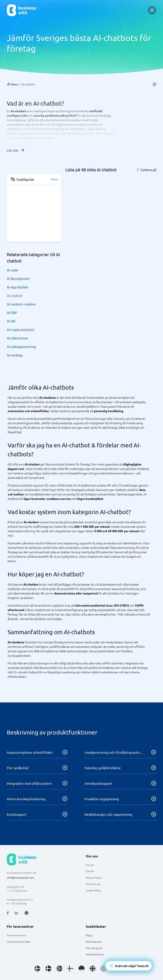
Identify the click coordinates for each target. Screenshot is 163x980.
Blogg (89, 935)
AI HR (11, 321)
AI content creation (21, 304)
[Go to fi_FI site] (70, 969)
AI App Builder (18, 287)
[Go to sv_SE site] (37, 969)
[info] (155, 84)
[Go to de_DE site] (81, 969)
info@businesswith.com (20, 878)
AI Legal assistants (21, 329)
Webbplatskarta (95, 954)
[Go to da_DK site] (48, 969)
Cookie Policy (93, 890)
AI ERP (12, 312)
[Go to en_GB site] (93, 969)
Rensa (54, 179)
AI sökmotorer (18, 338)
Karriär (90, 871)
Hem (14, 84)
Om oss (90, 865)
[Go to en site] (104, 969)
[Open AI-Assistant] (129, 966)
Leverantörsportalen (19, 942)
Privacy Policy (94, 878)
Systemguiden (94, 942)
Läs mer (16, 150)
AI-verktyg (15, 355)
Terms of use (93, 884)
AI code (12, 270)
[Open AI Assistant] (27, 913)
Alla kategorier (94, 948)
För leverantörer (16, 935)
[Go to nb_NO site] (59, 969)
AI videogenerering (21, 346)
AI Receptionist (18, 278)
